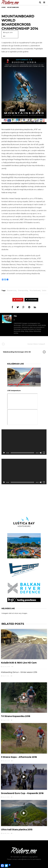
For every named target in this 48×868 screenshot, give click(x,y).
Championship (23, 291)
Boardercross (12, 291)
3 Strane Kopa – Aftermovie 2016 (19, 757)
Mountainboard (35, 291)
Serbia (44, 291)
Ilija (15, 316)
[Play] (4, 453)
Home (3, 7)
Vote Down (31, 300)
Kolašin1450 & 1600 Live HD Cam (19, 663)
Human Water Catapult (25, 344)
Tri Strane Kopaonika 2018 (16, 716)
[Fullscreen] (44, 453)
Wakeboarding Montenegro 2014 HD (22, 352)
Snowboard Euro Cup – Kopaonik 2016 (22, 793)
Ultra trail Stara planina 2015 (17, 830)
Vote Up (18, 300)
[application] (24, 442)
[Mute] (41, 453)
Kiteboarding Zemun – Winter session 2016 (19, 672)
